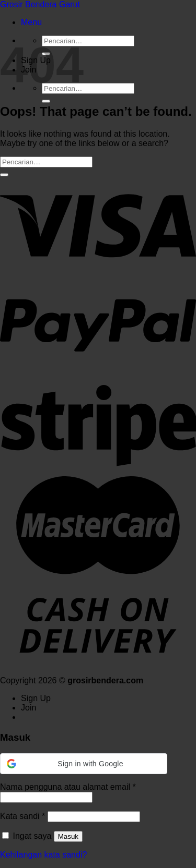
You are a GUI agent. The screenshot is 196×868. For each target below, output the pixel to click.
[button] (84, 764)
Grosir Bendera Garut (40, 4)
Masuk (68, 836)
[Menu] (31, 22)
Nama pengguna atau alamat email (68, 787)
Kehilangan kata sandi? (43, 855)
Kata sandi (22, 816)
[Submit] (46, 101)
